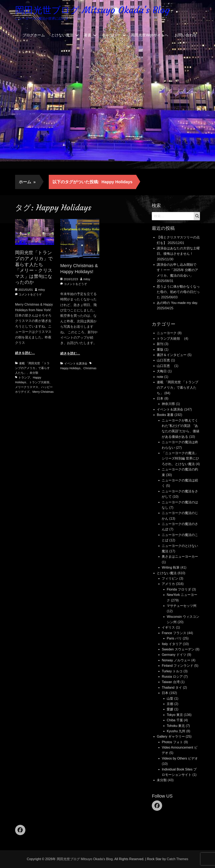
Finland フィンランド (178, 666)
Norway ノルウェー (176, 660)
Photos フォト (172, 742)
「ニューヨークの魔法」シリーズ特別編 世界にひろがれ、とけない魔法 (180, 458)
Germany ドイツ (174, 655)
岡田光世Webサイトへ (150, 35)
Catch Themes (178, 859)
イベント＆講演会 (76, 363)
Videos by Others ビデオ (180, 758)
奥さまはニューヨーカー (180, 557)
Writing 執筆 (171, 567)
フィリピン (170, 578)
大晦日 (162, 371)
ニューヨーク (167, 333)
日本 (160, 398)
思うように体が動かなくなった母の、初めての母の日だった (178, 292)
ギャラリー (111, 35)
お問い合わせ (186, 35)
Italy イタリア (172, 644)
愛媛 (170, 709)
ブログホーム (34, 35)
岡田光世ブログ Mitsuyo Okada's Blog (92, 10)
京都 (170, 704)
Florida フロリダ (179, 589)
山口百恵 (163, 360)
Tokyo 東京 (175, 715)
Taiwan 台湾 (171, 682)
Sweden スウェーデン (178, 649)
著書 (88, 35)
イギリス (168, 627)
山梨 (170, 698)
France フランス (174, 633)
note (160, 377)
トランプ (24, 377)
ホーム (27, 182)
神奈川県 (168, 404)
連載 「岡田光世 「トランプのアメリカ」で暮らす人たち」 (32, 368)
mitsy (42, 290)
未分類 (34, 373)
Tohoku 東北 (176, 726)
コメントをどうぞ (30, 294)
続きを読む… (25, 353)
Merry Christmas (43, 392)
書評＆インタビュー (172, 355)
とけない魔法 (62, 35)
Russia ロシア (172, 677)
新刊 (160, 344)
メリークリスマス (27, 387)
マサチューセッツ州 (182, 606)
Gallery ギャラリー (171, 736)
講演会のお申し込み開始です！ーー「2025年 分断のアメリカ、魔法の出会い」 (177, 270)
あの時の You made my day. (177, 303)
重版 (160, 349)
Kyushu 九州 (176, 731)
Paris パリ (174, 638)
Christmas (90, 368)
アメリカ (168, 584)
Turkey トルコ (172, 671)
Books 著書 (165, 415)
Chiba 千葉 (175, 720)
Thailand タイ (172, 688)
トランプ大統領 (39, 382)
